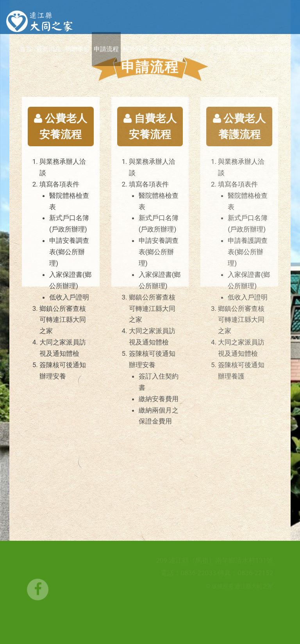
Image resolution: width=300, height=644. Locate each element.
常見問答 (222, 49)
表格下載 (164, 49)
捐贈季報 (77, 49)
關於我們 (135, 49)
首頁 (26, 49)
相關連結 (251, 49)
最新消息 (48, 49)
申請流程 (106, 49)
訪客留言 (280, 49)
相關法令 (193, 49)
